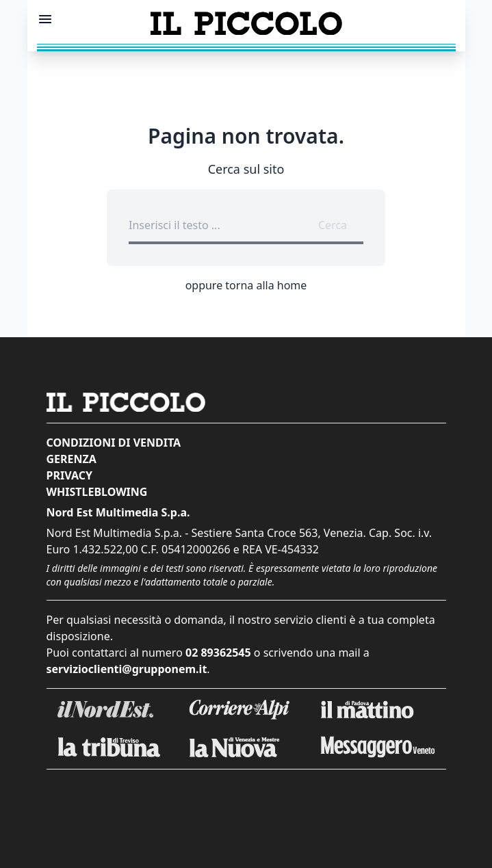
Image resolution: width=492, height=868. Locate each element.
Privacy (69, 475)
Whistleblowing (97, 492)
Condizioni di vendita (114, 443)
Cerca (333, 225)
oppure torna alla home (246, 285)
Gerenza (72, 459)
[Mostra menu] (45, 19)
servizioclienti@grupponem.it (127, 669)
